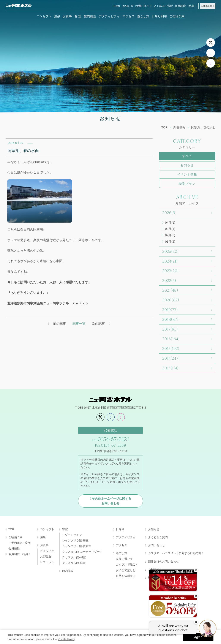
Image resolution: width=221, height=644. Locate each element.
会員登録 (14, 548)
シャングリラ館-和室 (75, 540)
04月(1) (170, 223)
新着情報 (179, 127)
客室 (65, 529)
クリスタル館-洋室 (74, 563)
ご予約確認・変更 (20, 543)
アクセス (128, 16)
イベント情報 (187, 174)
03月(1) (170, 229)
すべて (187, 156)
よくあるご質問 (163, 6)
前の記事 (60, 324)
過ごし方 (143, 16)
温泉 (57, 16)
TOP (165, 127)
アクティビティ (109, 16)
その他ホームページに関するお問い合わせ (112, 501)
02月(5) (170, 235)
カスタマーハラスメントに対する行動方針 (175, 553)
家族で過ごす (124, 559)
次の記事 (98, 324)
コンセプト (44, 16)
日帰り (120, 529)
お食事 (67, 16)
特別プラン (187, 184)
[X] (211, 43)
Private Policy (66, 639)
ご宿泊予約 (177, 16)
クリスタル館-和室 (74, 557)
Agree (198, 637)
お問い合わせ (144, 6)
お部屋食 (46, 556)
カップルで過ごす (127, 564)
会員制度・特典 (184, 6)
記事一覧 (79, 324)
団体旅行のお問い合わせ (163, 561)
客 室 (78, 16)
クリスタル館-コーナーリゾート (82, 552)
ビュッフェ (47, 551)
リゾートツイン (72, 535)
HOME (117, 6)
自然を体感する (126, 576)
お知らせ (128, 6)
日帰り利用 (159, 16)
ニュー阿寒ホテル (56, 303)
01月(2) (170, 242)
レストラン (47, 562)
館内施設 (90, 16)
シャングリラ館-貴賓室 (77, 546)
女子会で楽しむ (126, 570)
